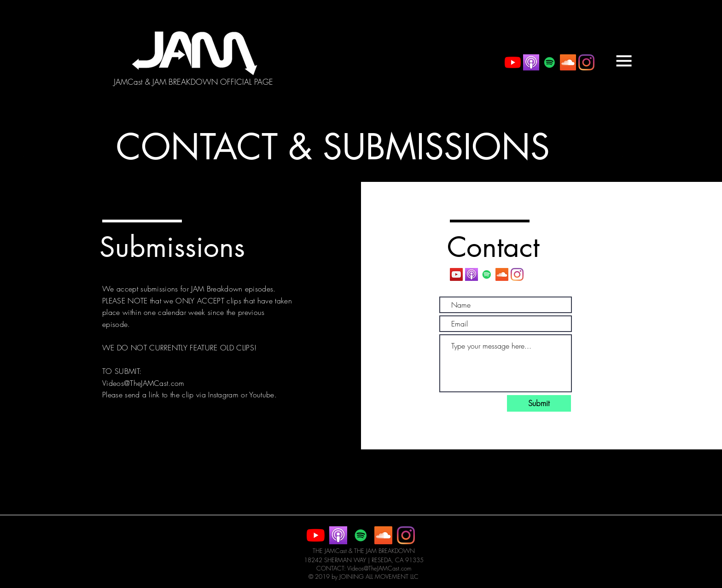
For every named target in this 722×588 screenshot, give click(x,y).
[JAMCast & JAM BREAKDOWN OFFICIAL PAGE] (193, 82)
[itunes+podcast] (531, 62)
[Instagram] (586, 62)
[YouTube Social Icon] (456, 274)
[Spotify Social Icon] (550, 62)
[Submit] (539, 403)
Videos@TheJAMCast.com (143, 383)
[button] (624, 61)
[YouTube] (513, 62)
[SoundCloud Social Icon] (568, 62)
